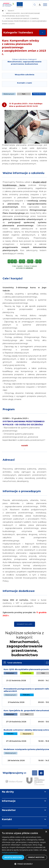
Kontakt (7, 819)
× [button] (46, 832)
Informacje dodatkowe (19, 591)
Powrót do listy (25, 624)
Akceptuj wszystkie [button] (13, 857)
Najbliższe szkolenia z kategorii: (24, 644)
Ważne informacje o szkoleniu (23, 173)
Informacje (9, 801)
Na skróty (8, 792)
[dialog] (24, 849)
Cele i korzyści (13, 278)
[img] (20, 5)
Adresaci (9, 460)
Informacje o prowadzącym (22, 491)
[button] (24, 864)
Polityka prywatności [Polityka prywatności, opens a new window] (10, 853)
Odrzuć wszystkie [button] (36, 857)
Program (9, 409)
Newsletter (9, 810)
